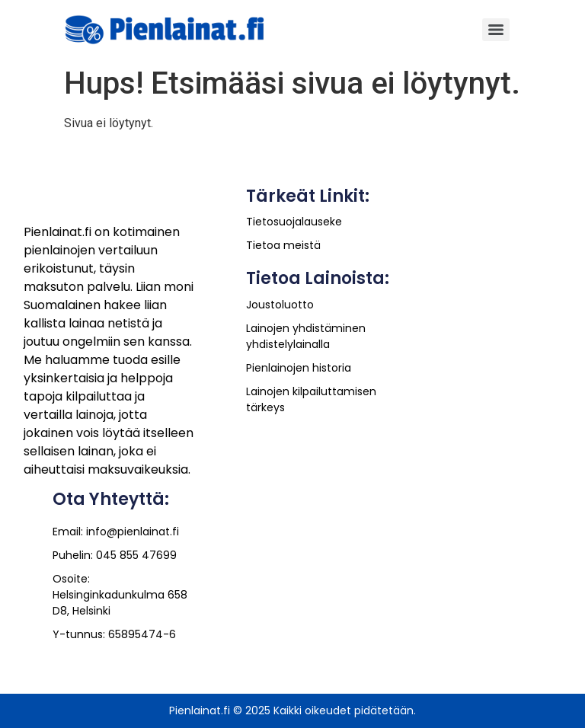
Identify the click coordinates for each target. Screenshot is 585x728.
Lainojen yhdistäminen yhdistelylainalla (306, 336)
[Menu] (496, 30)
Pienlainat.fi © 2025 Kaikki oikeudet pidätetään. (292, 710)
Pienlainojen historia (299, 368)
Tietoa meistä (283, 245)
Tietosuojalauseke (294, 222)
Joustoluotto (280, 305)
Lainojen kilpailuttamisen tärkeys (311, 399)
